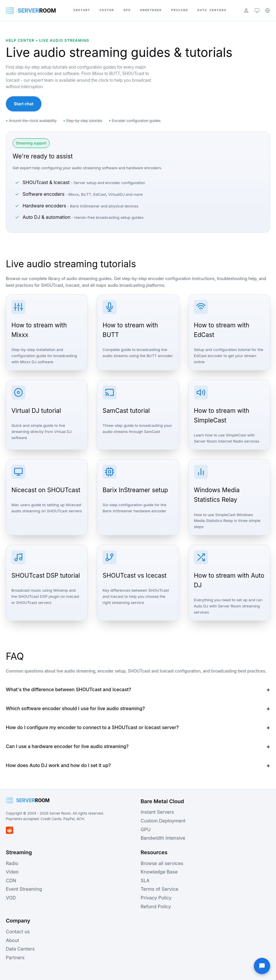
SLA (145, 881)
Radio (12, 863)
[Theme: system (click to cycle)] (257, 11)
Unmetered (151, 10)
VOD (11, 898)
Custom (107, 10)
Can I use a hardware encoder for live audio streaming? (67, 746)
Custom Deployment (163, 821)
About (12, 940)
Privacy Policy (156, 898)
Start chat (24, 104)
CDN (11, 881)
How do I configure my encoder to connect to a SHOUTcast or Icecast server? (92, 727)
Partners (15, 958)
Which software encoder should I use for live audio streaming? (75, 708)
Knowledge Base (159, 872)
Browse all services (162, 863)
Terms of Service (160, 889)
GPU (127, 10)
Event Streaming (24, 889)
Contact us (18, 932)
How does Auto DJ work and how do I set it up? (58, 765)
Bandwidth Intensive (163, 838)
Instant (82, 10)
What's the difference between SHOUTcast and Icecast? (68, 689)
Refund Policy (156, 906)
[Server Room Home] (31, 11)
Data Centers (212, 10)
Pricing (180, 10)
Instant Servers (157, 812)
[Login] (246, 11)
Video (12, 872)
